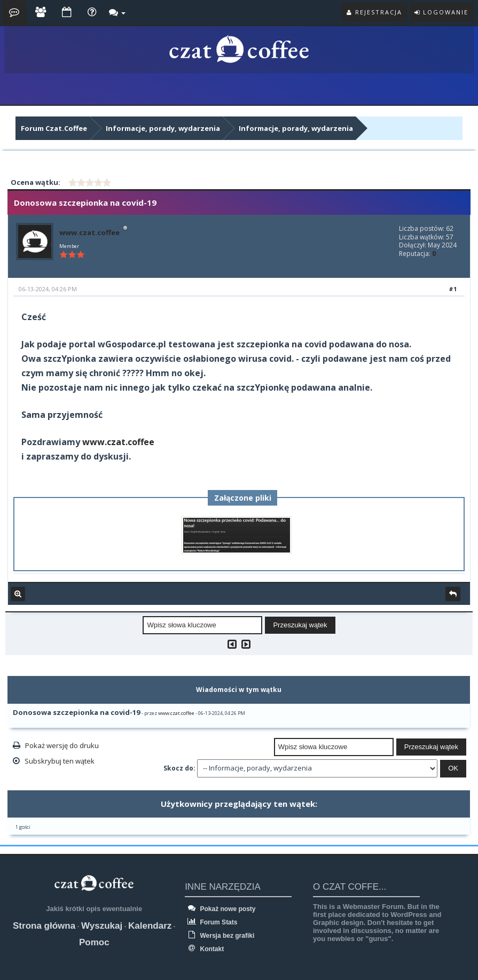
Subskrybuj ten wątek (60, 761)
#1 (453, 289)
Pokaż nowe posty (220, 909)
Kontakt (204, 949)
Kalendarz (150, 926)
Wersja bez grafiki (220, 936)
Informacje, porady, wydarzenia (163, 128)
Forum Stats (211, 922)
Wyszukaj (102, 926)
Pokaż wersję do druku (62, 745)
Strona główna (44, 926)
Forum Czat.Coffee (54, 128)
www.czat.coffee (89, 232)
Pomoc (94, 942)
